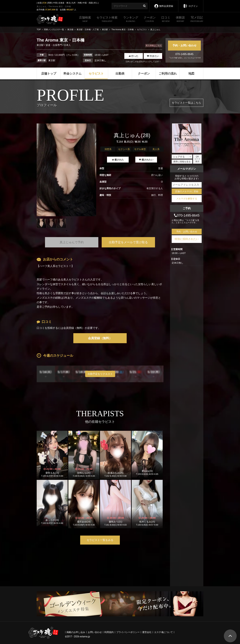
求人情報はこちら (154, 46)
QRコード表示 (197, 159)
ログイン (191, 4)
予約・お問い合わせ (184, 45)
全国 (39, 3)
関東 (45, 3)
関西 (50, 3)
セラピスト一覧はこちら (186, 103)
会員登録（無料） (100, 338)
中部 (55, 3)
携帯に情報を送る (182, 162)
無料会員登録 (164, 4)
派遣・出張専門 (54, 45)
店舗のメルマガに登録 (187, 191)
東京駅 (40, 45)
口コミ (166, 20)
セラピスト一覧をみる (100, 540)
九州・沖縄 (76, 3)
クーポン (150, 20)
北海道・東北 (64, 3)
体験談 (180, 20)
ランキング (131, 20)
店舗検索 (85, 20)
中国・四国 (88, 3)
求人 (96, 3)
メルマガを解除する (187, 199)
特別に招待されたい (187, 239)
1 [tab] (66, 230)
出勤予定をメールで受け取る (128, 242)
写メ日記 (197, 20)
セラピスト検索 (107, 20)
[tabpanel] (66, 170)
